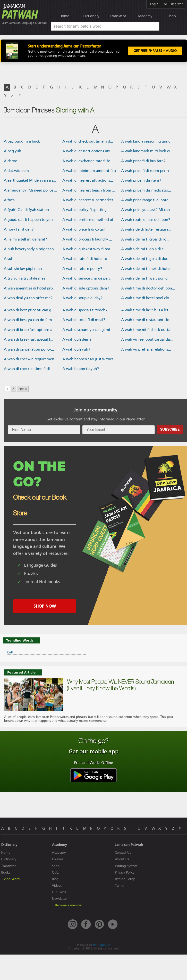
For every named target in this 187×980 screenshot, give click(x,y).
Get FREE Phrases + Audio (155, 51)
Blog (55, 880)
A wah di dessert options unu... (88, 152)
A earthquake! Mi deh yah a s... (30, 181)
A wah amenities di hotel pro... (30, 289)
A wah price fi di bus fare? (143, 161)
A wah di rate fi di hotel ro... (86, 259)
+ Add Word (10, 880)
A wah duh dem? (77, 340)
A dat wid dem (16, 171)
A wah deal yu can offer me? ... (30, 298)
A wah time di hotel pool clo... (147, 298)
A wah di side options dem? (86, 289)
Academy (145, 16)
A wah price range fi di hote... (146, 201)
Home (64, 16)
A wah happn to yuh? (81, 370)
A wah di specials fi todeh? (85, 311)
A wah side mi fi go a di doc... (146, 259)
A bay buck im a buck (22, 142)
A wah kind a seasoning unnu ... (148, 142)
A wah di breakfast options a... (30, 330)
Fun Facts (59, 893)
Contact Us (123, 853)
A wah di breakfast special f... (29, 340)
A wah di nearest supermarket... (89, 201)
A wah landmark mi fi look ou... (148, 152)
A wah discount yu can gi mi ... (88, 330)
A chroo (11, 161)
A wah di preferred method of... (89, 220)
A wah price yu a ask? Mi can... (147, 210)
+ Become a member (67, 906)
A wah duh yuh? (76, 350)
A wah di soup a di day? (82, 298)
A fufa (9, 201)
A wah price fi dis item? (141, 181)
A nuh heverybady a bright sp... (30, 249)
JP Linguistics (102, 945)
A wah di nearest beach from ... (89, 191)
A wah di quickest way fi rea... (88, 249)
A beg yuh (13, 152)
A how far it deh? (19, 230)
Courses (58, 860)
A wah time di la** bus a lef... (146, 311)
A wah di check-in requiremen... (30, 360)
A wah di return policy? (82, 269)
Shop (172, 16)
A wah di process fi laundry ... (87, 240)
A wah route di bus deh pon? (146, 220)
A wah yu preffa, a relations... (146, 350)
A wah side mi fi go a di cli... (145, 249)
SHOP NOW (45, 607)
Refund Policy (125, 880)
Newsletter (60, 899)
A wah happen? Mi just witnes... (89, 360)
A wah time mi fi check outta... (147, 330)
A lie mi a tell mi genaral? (25, 240)
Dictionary (91, 16)
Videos (57, 886)
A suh (9, 259)
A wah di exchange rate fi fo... (88, 161)
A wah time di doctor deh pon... (148, 289)
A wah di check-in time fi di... (28, 370)
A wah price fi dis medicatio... (146, 191)
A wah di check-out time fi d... (88, 142)
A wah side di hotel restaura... (146, 230)
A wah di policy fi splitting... (86, 210)
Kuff (10, 653)
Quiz (55, 873)
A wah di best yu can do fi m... (29, 321)
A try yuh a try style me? (25, 279)
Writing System (126, 866)
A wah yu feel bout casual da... (147, 340)
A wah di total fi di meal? (84, 321)
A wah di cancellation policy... (29, 350)
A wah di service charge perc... (88, 279)
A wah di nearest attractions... (88, 181)
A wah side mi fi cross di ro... (145, 240)
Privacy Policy (125, 873)
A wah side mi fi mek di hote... (147, 269)
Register (177, 4)
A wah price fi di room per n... (146, 171)
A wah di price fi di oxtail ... (85, 230)
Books (6, 873)
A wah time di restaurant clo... (147, 321)
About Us (122, 860)
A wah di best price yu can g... (29, 311)
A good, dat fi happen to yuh (28, 220)
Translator (118, 16)
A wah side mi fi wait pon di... (146, 279)
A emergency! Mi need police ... (30, 191)
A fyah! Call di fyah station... (28, 210)
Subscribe (170, 430)
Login (154, 4)
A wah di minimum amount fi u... (91, 171)
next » (23, 390)
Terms (119, 886)
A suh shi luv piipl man (23, 269)
